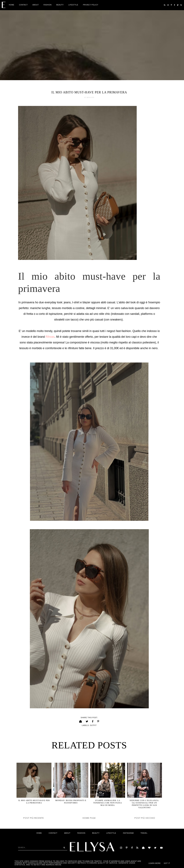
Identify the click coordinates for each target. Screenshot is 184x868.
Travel (144, 833)
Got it (167, 863)
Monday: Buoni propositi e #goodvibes (71, 802)
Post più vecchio (145, 818)
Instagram (128, 833)
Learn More (155, 863)
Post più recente (34, 818)
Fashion (48, 5)
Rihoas (50, 337)
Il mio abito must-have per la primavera (34, 802)
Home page (89, 818)
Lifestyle (73, 5)
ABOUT (36, 5)
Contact (23, 5)
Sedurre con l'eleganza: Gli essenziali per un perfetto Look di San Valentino (144, 804)
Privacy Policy (91, 5)
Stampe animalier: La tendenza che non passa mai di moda (108, 803)
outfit (93, 725)
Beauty (60, 5)
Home (12, 5)
